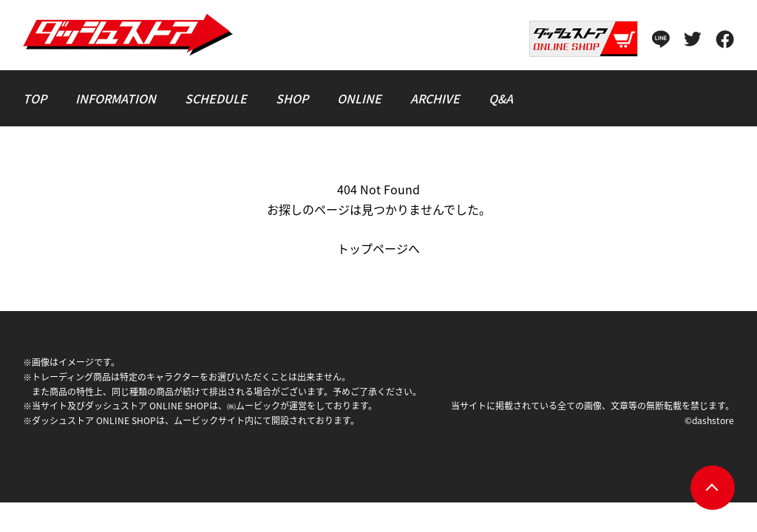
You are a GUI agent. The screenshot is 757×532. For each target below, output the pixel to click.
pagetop (713, 488)
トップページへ (378, 248)
